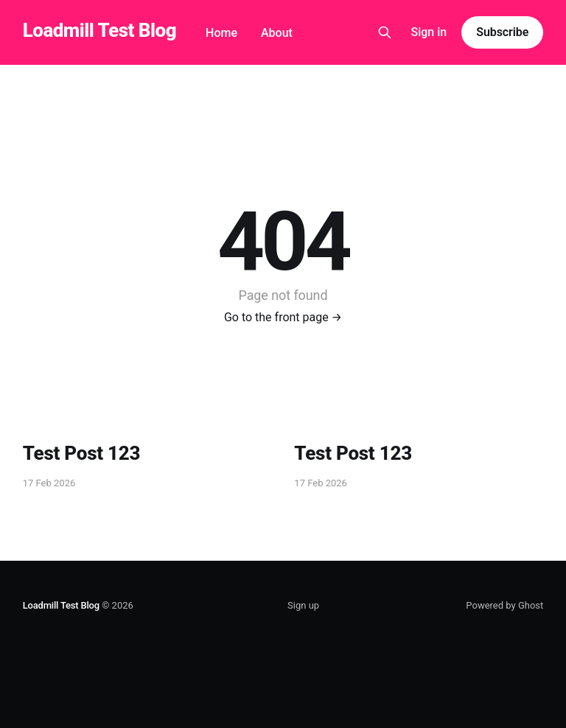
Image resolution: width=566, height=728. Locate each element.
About (277, 33)
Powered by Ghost (504, 605)
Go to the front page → (283, 317)
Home (221, 33)
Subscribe (502, 32)
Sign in (429, 32)
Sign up (303, 605)
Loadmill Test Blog (99, 31)
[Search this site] (385, 32)
